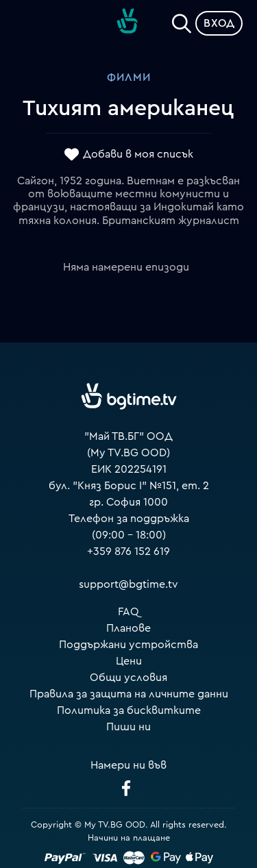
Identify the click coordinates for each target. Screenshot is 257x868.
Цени (129, 661)
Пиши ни (128, 727)
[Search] (182, 21)
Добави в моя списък (138, 154)
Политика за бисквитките (129, 710)
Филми (129, 77)
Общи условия (128, 678)
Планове (128, 628)
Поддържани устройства (128, 645)
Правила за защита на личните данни (129, 694)
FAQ (128, 612)
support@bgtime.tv (128, 584)
